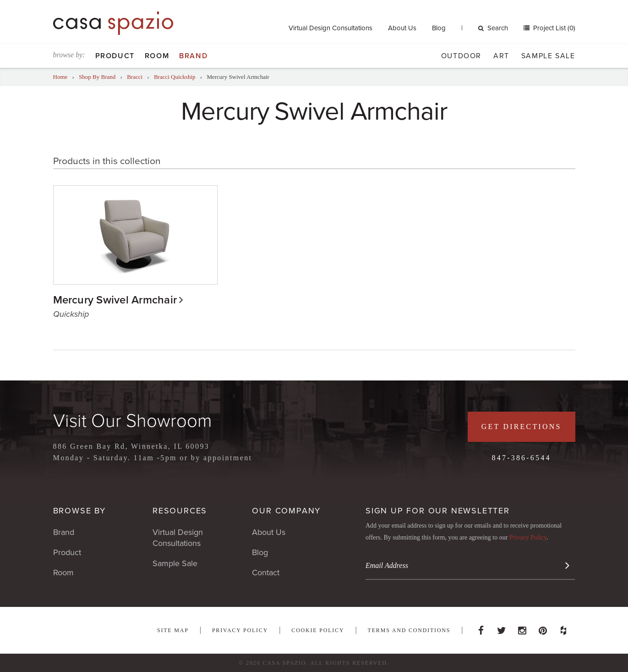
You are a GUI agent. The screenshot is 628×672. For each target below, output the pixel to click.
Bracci (135, 77)
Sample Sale (548, 56)
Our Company (286, 511)
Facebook (481, 628)
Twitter (502, 628)
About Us (402, 28)
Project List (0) (553, 28)
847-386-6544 (522, 458)
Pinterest (543, 628)
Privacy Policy (528, 537)
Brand (193, 56)
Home (60, 77)
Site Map (173, 630)
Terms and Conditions (409, 630)
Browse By (79, 511)
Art (501, 56)
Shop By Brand (97, 77)
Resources (180, 511)
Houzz (563, 628)
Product (115, 56)
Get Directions (522, 427)
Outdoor (461, 56)
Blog (439, 28)
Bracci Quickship (175, 77)
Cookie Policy (318, 630)
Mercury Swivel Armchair (115, 300)
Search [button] (493, 28)
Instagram (522, 628)
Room (157, 56)
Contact (266, 573)
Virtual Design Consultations (330, 28)
